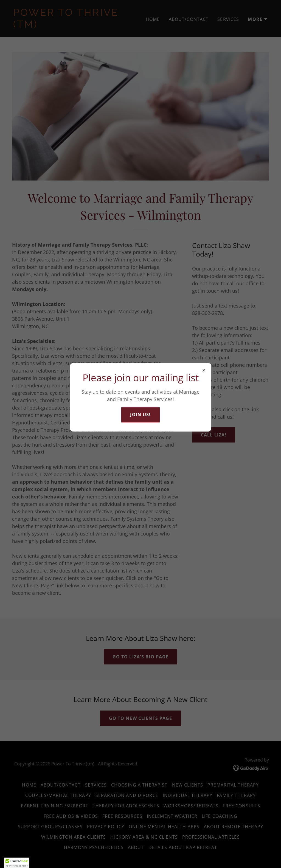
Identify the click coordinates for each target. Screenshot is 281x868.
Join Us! (140, 415)
